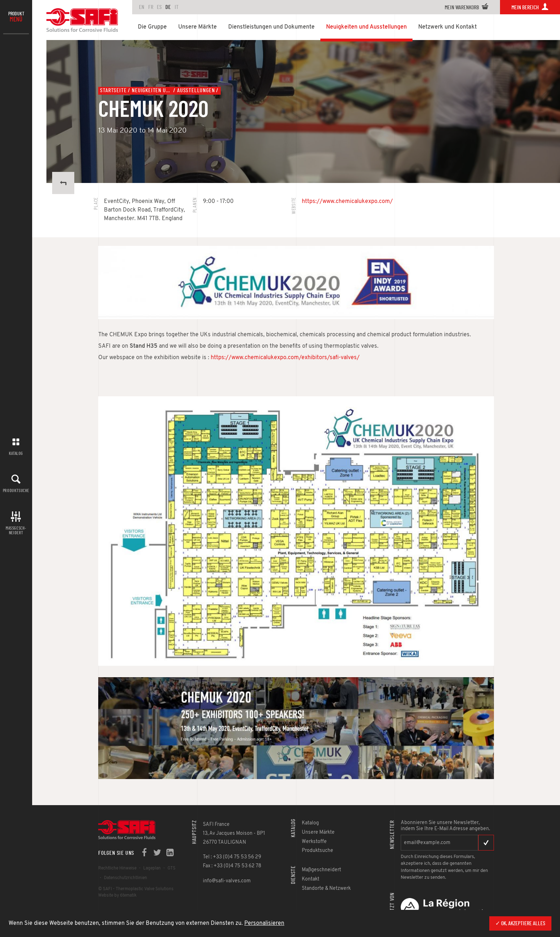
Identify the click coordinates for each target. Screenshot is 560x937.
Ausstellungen (196, 90)
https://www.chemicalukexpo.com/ (347, 202)
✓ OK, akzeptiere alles (520, 923)
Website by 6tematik (117, 896)
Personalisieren (264, 923)
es (159, 7)
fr (151, 7)
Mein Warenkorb (467, 8)
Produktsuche (16, 491)
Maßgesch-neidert (16, 531)
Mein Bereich (530, 8)
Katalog (16, 453)
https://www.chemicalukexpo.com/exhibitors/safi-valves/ (285, 358)
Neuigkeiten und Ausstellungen (152, 90)
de (168, 7)
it (177, 7)
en (142, 7)
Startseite (113, 90)
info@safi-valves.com (227, 881)
